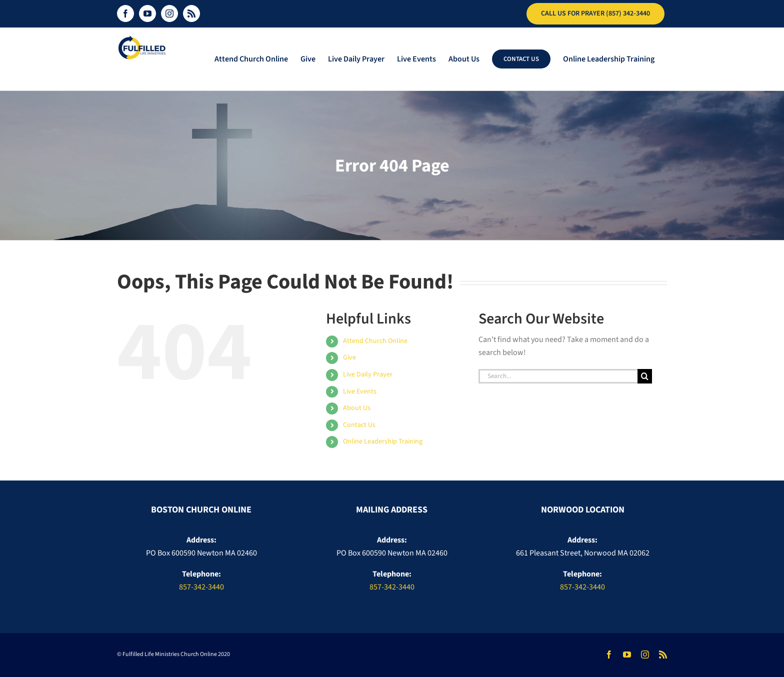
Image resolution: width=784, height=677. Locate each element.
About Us (357, 408)
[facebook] (609, 654)
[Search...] (558, 376)
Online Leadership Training (383, 441)
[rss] (663, 654)
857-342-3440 (201, 587)
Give (349, 357)
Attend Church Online (375, 341)
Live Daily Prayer (368, 374)
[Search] (645, 376)
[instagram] (645, 654)
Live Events (360, 391)
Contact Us (359, 425)
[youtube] (627, 654)
